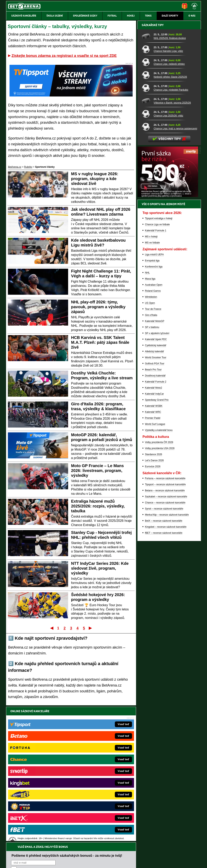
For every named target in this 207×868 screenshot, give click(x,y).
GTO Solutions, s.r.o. (166, 862)
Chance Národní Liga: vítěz (168, 192)
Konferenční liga (154, 408)
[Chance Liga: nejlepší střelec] (146, 203)
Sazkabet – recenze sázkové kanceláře (166, 637)
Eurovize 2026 (153, 607)
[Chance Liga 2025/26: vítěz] (146, 255)
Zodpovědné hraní (172, 828)
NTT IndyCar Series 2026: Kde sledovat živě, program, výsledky (100, 568)
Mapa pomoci (112, 853)
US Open (150, 444)
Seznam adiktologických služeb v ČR (84, 853)
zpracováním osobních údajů (48, 735)
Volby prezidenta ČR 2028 (159, 583)
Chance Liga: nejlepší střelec (169, 205)
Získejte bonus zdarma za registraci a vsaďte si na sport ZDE (64, 56)
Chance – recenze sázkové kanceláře (165, 644)
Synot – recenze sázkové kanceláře (164, 650)
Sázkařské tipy (153, 166)
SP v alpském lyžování (157, 474)
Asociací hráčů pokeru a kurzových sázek (32, 832)
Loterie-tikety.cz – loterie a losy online (92, 775)
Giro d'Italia (151, 456)
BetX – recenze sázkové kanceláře (164, 662)
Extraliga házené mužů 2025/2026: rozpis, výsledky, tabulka (98, 506)
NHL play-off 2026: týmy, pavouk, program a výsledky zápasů (98, 307)
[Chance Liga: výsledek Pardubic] (146, 229)
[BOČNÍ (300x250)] (168, 337)
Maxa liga (150, 420)
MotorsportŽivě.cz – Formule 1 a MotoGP (38, 787)
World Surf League (155, 565)
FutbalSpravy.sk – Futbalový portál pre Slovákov (98, 800)
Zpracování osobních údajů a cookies (99, 862)
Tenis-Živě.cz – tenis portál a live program (38, 781)
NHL (147, 414)
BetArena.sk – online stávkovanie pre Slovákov (97, 781)
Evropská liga (152, 402)
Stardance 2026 (154, 595)
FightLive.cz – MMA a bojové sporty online (38, 763)
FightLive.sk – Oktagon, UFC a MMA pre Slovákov (99, 787)
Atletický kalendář (154, 492)
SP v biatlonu (152, 468)
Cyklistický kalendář (156, 486)
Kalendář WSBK (154, 547)
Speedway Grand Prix (157, 541)
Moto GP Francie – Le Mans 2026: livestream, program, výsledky (98, 471)
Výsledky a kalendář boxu (159, 571)
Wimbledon (151, 438)
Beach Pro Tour (153, 511)
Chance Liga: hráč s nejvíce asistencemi (175, 269)
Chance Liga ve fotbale (157, 365)
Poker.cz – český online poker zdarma (36, 806)
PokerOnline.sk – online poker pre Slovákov (96, 812)
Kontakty (21, 862)
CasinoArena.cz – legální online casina (36, 812)
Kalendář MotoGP (155, 462)
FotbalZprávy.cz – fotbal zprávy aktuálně (37, 769)
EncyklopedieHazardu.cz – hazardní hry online (97, 763)
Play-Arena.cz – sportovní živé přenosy (36, 794)
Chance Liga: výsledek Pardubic (171, 231)
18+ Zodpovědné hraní (135, 862)
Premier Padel (153, 559)
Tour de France (153, 450)
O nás (9, 862)
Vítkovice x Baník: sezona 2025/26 (172, 244)
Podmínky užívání (65, 862)
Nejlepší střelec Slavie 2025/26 (170, 218)
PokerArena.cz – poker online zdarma (36, 800)
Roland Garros (153, 432)
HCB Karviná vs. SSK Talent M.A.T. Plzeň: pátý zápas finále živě (100, 342)
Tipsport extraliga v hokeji (159, 359)
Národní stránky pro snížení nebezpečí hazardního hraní (151, 853)
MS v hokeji (151, 377)
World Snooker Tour (156, 498)
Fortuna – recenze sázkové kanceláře (165, 619)
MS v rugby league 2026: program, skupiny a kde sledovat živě (95, 179)
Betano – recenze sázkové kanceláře (165, 631)
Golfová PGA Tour (155, 504)
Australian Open (154, 426)
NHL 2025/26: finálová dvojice (170, 179)
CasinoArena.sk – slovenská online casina (95, 806)
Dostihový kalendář (155, 517)
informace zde (77, 845)
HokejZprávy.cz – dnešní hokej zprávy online (39, 775)
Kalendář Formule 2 (156, 523)
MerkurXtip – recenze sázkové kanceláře (167, 656)
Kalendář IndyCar (154, 535)
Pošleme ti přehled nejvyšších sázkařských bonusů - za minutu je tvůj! (67, 720)
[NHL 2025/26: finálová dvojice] (146, 177)
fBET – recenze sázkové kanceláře (164, 674)
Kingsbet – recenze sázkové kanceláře (166, 668)
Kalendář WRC (153, 553)
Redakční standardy (41, 862)
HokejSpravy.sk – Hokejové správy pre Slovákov (98, 794)
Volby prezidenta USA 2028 (160, 589)
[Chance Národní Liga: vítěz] (146, 190)
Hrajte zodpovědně (18, 840)
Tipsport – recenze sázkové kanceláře (165, 625)
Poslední (91, 628)
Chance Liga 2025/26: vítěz (168, 257)
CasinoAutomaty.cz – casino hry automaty (95, 769)
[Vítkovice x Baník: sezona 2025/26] (146, 242)
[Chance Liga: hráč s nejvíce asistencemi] (146, 267)
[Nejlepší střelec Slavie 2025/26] (146, 216)
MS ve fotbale (152, 384)
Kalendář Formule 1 (156, 371)
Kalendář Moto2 (154, 529)
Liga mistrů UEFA (154, 395)
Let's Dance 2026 (154, 601)
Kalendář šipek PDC (156, 480)
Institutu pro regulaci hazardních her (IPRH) (105, 828)
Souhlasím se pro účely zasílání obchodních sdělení (61, 735)
